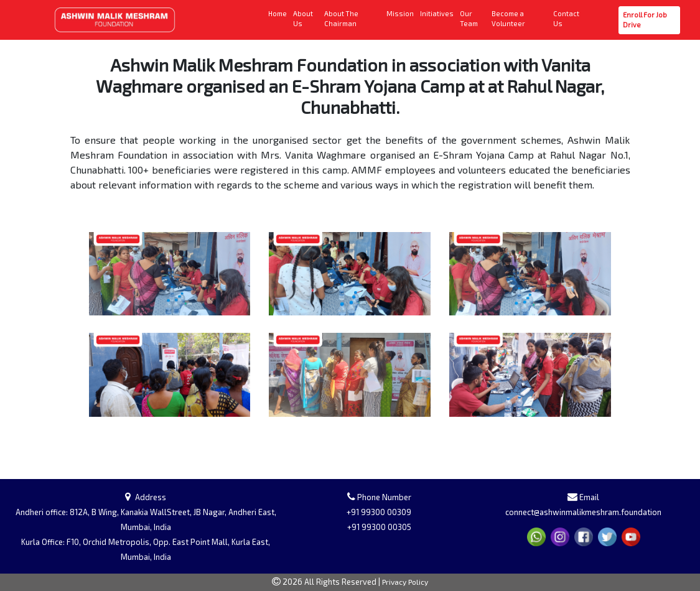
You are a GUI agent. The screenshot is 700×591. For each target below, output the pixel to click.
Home (278, 13)
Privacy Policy (405, 582)
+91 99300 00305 (379, 527)
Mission (401, 13)
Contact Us (569, 19)
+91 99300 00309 (379, 512)
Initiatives (437, 13)
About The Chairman (353, 19)
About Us (306, 19)
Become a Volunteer (520, 19)
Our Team (474, 19)
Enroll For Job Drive (647, 20)
